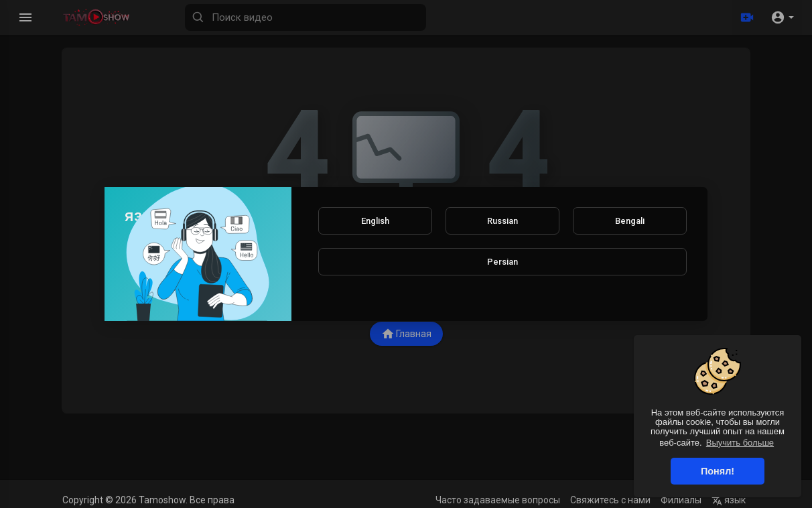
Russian (502, 221)
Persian (502, 262)
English (375, 221)
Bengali (630, 221)
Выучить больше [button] (740, 443)
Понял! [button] (718, 471)
